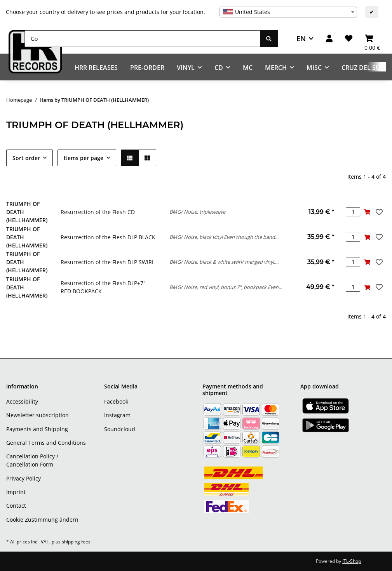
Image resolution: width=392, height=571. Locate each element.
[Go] (142, 39)
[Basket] (372, 39)
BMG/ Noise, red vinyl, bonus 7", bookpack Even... (226, 287)
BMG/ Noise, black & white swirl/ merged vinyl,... (224, 262)
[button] (329, 39)
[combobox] (288, 12)
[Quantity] (353, 212)
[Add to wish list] (378, 212)
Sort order (26, 158)
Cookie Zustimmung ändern (42, 520)
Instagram (117, 415)
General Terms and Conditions (46, 443)
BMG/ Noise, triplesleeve (197, 212)
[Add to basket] (367, 212)
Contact (16, 506)
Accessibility (22, 401)
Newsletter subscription (37, 415)
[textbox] (288, 12)
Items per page (84, 158)
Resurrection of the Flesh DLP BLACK (108, 237)
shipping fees (76, 542)
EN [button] (301, 38)
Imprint (16, 492)
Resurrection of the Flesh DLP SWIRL (108, 262)
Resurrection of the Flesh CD (98, 212)
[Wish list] (349, 39)
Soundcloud (120, 429)
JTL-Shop (352, 561)
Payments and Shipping (37, 429)
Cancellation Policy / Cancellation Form (32, 460)
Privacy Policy (24, 478)
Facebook (116, 401)
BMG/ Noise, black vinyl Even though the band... (224, 237)
